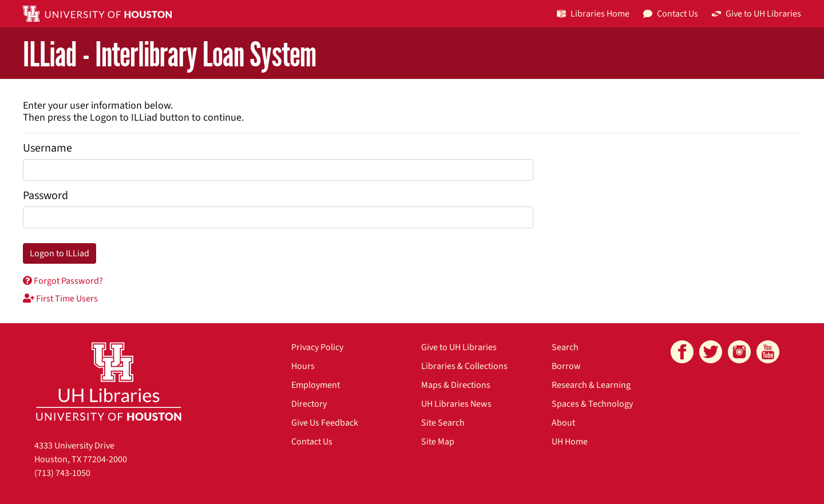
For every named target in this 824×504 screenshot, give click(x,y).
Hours (303, 366)
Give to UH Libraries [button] (756, 14)
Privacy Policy (317, 347)
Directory (309, 404)
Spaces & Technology (592, 404)
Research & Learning (591, 385)
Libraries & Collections (464, 366)
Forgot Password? (63, 281)
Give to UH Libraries (459, 347)
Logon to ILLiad (60, 253)
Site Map (438, 442)
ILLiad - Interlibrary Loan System (170, 54)
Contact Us (312, 442)
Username (47, 148)
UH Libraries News (456, 404)
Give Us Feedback (325, 423)
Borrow (566, 366)
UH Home (570, 442)
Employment (316, 385)
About (563, 423)
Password (45, 196)
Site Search (443, 423)
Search (565, 347)
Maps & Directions (456, 385)
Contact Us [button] (671, 14)
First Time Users (60, 299)
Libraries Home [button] (593, 14)
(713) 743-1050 (62, 473)
